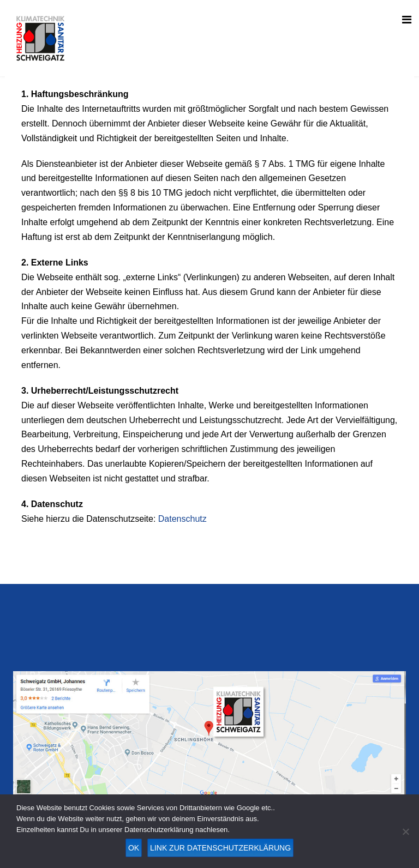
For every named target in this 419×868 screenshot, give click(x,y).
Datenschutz (182, 519)
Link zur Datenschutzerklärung (220, 848)
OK (134, 848)
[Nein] (405, 831)
